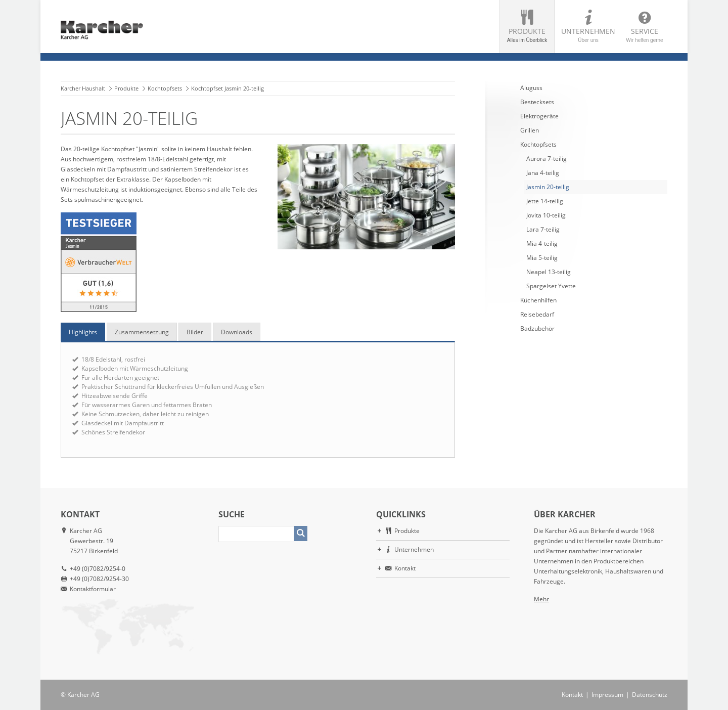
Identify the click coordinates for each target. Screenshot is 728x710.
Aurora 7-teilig (547, 159)
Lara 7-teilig (543, 229)
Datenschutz (650, 695)
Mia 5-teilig (542, 258)
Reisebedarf (537, 314)
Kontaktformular (93, 589)
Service (645, 35)
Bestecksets (537, 102)
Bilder (195, 332)
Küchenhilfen (538, 300)
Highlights (83, 332)
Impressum (607, 695)
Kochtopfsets (165, 88)
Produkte (527, 35)
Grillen (530, 130)
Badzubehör (537, 328)
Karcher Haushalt (83, 88)
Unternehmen (588, 35)
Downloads (237, 332)
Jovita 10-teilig (546, 215)
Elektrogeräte (539, 116)
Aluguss (531, 88)
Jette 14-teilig (545, 201)
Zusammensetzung (142, 332)
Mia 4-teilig (542, 243)
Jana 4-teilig (543, 173)
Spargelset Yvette (551, 286)
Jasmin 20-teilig (548, 187)
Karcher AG (83, 695)
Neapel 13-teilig (549, 272)
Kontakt (405, 568)
